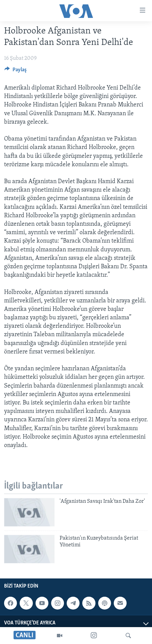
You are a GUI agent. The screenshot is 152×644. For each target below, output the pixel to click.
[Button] (16, 71)
